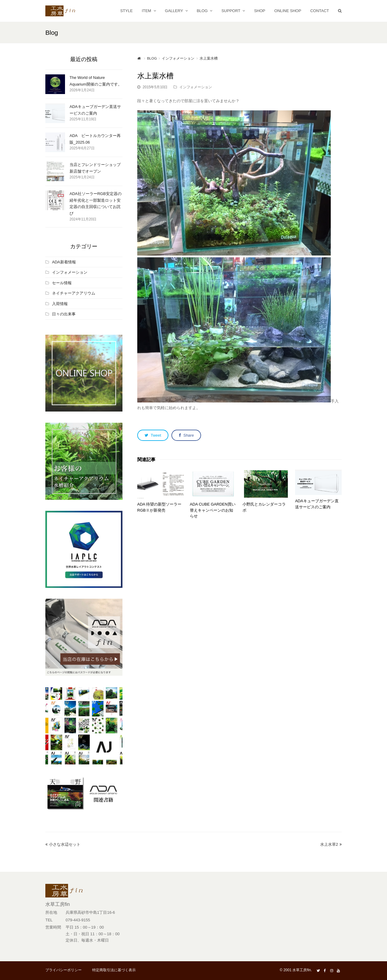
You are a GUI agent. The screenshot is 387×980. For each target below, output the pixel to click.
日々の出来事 (64, 314)
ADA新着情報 (64, 262)
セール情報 (62, 283)
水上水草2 (331, 844)
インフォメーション (196, 87)
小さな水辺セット (63, 844)
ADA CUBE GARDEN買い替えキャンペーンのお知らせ (213, 510)
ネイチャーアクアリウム (74, 293)
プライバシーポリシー (63, 970)
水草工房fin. (302, 970)
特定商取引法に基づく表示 (114, 970)
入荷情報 (60, 304)
